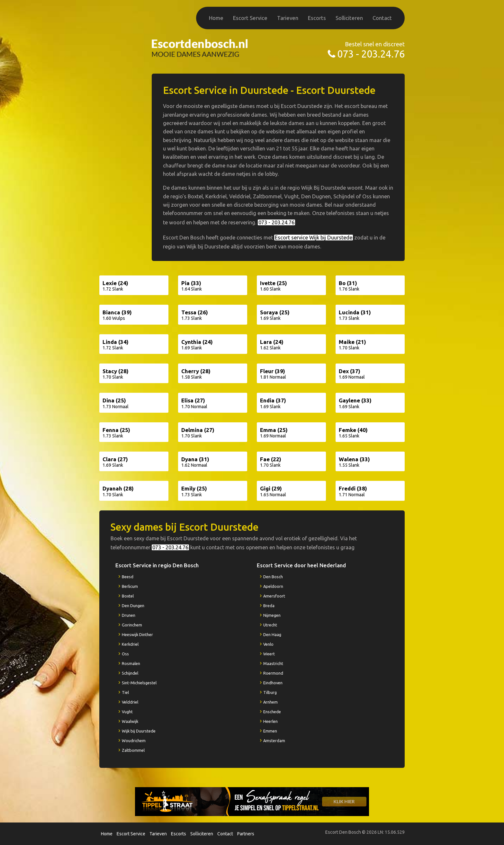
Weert (269, 654)
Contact (382, 18)
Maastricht (273, 663)
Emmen (270, 731)
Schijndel (130, 673)
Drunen (129, 615)
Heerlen (270, 721)
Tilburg (270, 692)
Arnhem (270, 702)
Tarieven (288, 18)
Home (216, 18)
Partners (246, 834)
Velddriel (130, 702)
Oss (125, 654)
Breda (269, 606)
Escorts (317, 18)
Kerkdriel (130, 644)
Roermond (273, 673)
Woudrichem (134, 741)
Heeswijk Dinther (137, 634)
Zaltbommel (133, 750)
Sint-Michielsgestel (139, 683)
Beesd (128, 577)
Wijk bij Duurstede (139, 731)
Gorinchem (132, 625)
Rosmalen (131, 663)
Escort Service (250, 18)
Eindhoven (273, 683)
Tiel (125, 692)
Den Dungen (133, 606)
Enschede (272, 712)
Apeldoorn (273, 586)
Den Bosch (273, 577)
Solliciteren (349, 18)
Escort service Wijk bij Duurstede (314, 238)
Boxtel (128, 596)
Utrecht (270, 625)
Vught (127, 712)
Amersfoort (274, 596)
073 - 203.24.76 (371, 54)
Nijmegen (272, 615)
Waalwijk (130, 721)
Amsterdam (274, 741)
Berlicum (130, 586)
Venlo (268, 644)
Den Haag (272, 634)
